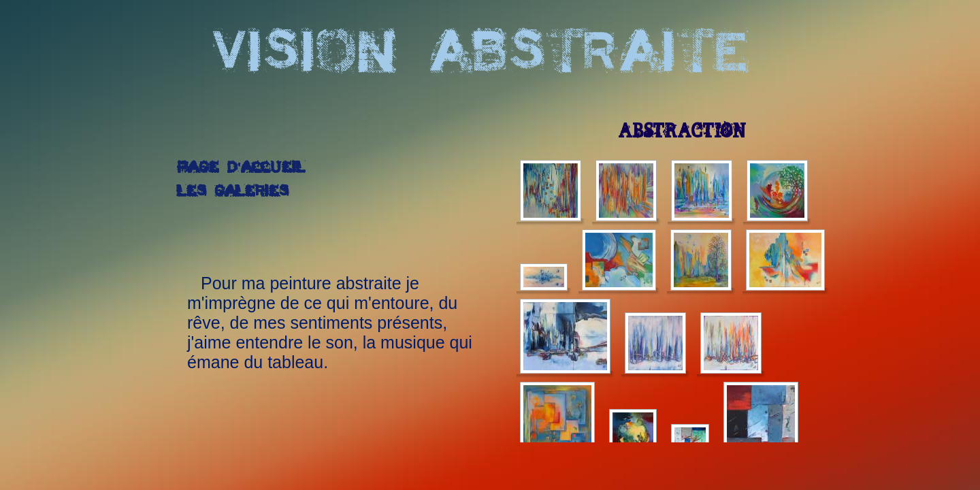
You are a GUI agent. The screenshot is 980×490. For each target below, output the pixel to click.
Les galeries (233, 192)
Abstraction (682, 132)
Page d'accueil (241, 168)
